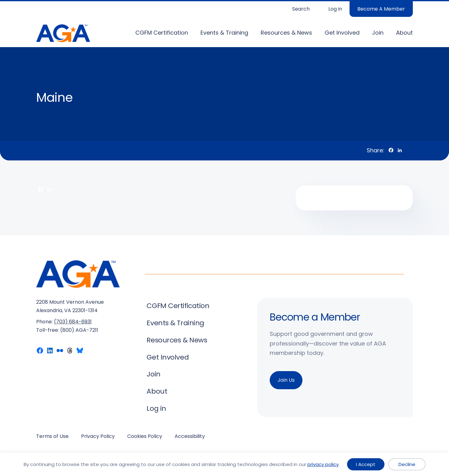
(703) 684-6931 (73, 322)
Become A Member (381, 9)
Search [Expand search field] (301, 9)
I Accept (366, 464)
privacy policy (323, 464)
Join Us (286, 380)
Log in (335, 9)
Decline (407, 464)
